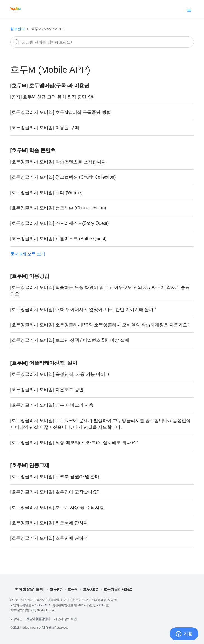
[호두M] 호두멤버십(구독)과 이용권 (50, 86)
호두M (73, 589)
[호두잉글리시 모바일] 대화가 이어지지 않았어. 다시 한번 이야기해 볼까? (83, 309)
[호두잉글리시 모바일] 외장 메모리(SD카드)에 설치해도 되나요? (74, 443)
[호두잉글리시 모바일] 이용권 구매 (45, 128)
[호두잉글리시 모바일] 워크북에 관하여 (49, 523)
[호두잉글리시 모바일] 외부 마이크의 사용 (52, 405)
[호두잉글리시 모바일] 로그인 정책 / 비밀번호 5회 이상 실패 (70, 340)
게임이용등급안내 (38, 619)
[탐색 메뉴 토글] (189, 10)
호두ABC (91, 589)
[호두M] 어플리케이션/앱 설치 (44, 363)
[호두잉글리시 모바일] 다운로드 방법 (47, 390)
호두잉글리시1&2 (118, 589)
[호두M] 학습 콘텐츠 (33, 150)
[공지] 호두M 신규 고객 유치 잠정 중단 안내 (54, 97)
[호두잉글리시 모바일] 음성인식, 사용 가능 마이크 (60, 374)
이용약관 (16, 619)
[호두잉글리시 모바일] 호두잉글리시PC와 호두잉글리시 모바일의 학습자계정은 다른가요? (100, 325)
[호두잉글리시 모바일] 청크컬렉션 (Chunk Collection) (63, 177)
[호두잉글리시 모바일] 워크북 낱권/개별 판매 (55, 477)
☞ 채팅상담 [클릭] (29, 589)
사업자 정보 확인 (65, 619)
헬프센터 (18, 29)
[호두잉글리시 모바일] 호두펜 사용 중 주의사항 (57, 507)
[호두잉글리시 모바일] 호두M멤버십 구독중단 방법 (61, 112)
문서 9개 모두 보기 (28, 254)
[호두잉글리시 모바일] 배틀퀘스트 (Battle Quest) (59, 239)
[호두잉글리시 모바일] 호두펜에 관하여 (49, 538)
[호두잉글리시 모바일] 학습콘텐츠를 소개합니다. (59, 162)
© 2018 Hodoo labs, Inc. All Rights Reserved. (39, 628)
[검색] (102, 42)
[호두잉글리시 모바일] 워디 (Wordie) (47, 193)
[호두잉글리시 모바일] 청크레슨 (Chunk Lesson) (58, 208)
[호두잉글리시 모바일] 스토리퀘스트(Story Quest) (60, 223)
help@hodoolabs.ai (42, 610)
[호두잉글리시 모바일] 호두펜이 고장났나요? (55, 492)
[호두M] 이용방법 (30, 276)
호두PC (56, 589)
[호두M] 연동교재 (30, 465)
